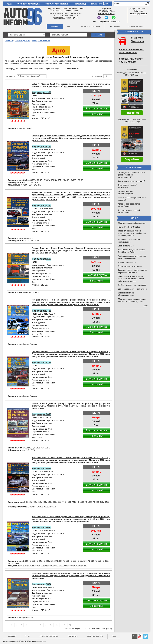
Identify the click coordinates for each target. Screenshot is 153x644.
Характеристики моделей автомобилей (129, 211)
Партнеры (73, 636)
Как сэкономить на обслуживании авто (126, 294)
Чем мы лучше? (128, 62)
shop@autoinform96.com (110, 21)
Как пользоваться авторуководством (126, 192)
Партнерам (114, 27)
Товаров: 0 (137, 41)
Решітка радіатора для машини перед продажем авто (132, 257)
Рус (100, 4)
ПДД (9, 4)
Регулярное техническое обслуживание (129, 241)
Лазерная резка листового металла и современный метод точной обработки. (132, 233)
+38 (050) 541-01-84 (106, 11)
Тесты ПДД (80, 4)
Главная (9, 41)
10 (51, 625)
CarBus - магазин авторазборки (132, 285)
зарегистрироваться (138, 13)
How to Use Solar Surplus (129, 227)
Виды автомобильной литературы (127, 186)
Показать (98, 35)
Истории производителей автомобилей (129, 205)
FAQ (114, 636)
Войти (136, 11)
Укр (106, 4)
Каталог (55, 27)
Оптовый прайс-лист (131, 59)
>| (70, 625)
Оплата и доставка (91, 27)
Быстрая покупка (96, 109)
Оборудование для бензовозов (131, 223)
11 (57, 625)
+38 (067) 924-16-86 (106, 14)
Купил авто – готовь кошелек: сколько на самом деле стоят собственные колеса (131, 279)
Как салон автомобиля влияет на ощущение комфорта (132, 271)
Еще (146, 305)
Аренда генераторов (127, 262)
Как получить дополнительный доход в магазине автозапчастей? (131, 175)
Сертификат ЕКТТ (126, 246)
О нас (70, 27)
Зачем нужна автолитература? (131, 181)
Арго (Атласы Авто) (41, 41)
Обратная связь (128, 53)
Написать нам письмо (132, 49)
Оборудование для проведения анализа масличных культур (132, 300)
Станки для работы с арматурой (132, 289)
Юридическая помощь (57, 4)
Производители (22, 41)
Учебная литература (28, 4)
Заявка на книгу (136, 27)
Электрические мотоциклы (130, 266)
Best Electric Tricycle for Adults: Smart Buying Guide (131, 251)
